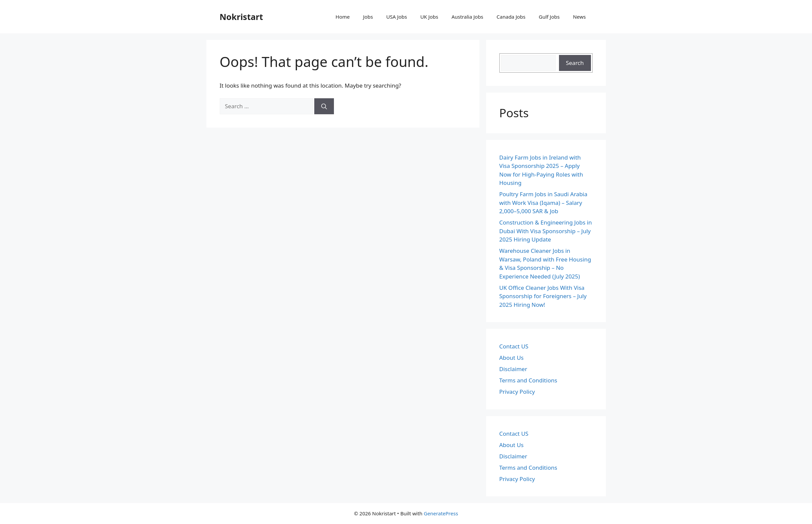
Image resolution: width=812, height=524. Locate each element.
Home (343, 17)
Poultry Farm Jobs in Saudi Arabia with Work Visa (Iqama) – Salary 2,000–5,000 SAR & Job (543, 203)
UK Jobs (429, 17)
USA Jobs (397, 17)
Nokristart (242, 17)
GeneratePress (441, 513)
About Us (512, 358)
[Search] (324, 106)
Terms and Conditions (528, 380)
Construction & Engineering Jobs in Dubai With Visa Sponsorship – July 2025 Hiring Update (546, 231)
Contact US (514, 346)
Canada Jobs (511, 17)
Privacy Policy (517, 392)
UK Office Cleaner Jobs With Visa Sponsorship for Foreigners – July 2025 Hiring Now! (543, 296)
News (579, 17)
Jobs (368, 17)
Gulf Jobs (549, 17)
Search (575, 63)
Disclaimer (513, 369)
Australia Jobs (467, 17)
